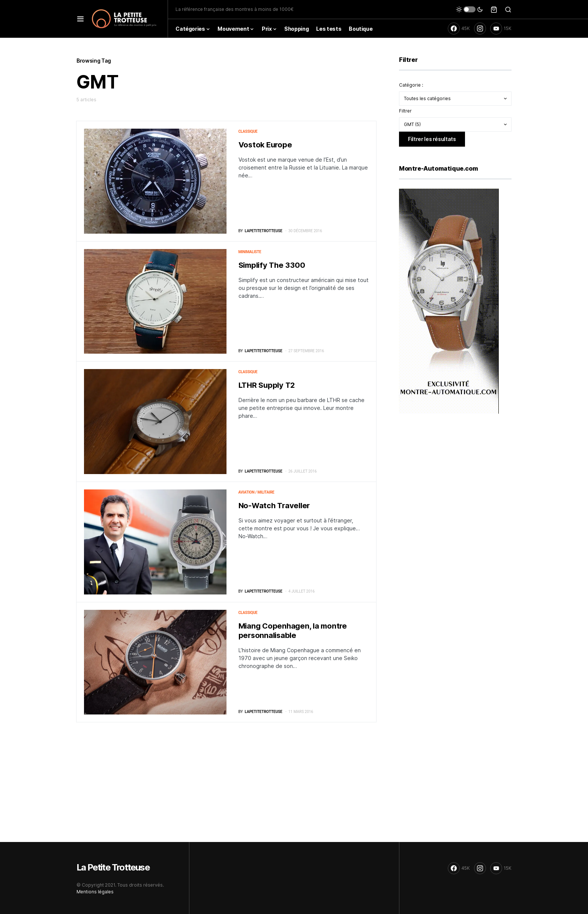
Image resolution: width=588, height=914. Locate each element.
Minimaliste (250, 252)
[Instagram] (480, 29)
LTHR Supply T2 (267, 385)
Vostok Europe (265, 145)
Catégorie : (411, 85)
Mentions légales (95, 892)
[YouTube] (501, 29)
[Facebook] (459, 29)
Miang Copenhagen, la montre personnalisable (293, 631)
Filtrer (405, 111)
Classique (248, 131)
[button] (80, 19)
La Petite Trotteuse (113, 867)
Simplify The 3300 (272, 265)
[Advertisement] (455, 479)
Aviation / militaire (256, 492)
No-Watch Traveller (274, 506)
